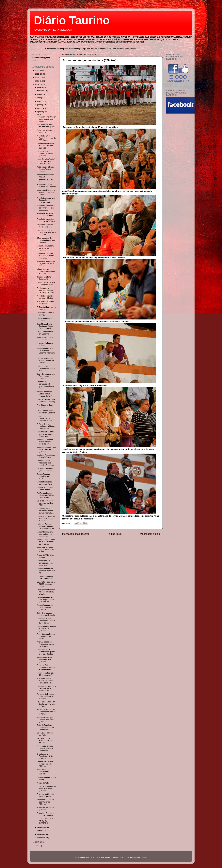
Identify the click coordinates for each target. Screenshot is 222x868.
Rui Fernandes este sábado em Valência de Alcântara (46, 495)
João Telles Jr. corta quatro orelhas (45, 338)
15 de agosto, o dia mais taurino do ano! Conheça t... (46, 240)
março (40, 94)
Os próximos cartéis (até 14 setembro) (45, 470)
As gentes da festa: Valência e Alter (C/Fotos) (44, 660)
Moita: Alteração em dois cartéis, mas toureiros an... (45, 534)
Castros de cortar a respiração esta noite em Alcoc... (46, 232)
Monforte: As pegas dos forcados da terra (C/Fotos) (46, 449)
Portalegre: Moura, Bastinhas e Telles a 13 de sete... (46, 621)
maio (40, 101)
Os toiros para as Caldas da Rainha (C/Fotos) (45, 154)
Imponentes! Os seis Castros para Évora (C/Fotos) (46, 719)
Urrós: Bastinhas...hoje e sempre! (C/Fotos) (46, 400)
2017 (37, 846)
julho (40, 108)
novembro (42, 834)
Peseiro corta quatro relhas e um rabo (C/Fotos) (45, 764)
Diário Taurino (72, 20)
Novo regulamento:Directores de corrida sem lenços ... (46, 118)
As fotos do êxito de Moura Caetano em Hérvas (46, 361)
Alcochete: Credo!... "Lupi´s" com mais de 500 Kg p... (46, 138)
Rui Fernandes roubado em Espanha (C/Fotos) (46, 628)
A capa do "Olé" (43, 783)
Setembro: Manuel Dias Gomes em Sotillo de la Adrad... (46, 712)
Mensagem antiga (150, 534)
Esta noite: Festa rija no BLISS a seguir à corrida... (46, 584)
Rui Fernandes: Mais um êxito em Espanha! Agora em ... (46, 352)
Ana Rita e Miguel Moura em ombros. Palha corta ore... (45, 681)
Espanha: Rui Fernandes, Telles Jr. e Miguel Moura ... (46, 667)
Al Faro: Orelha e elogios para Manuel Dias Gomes (46, 426)
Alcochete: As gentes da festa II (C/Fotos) (46, 220)
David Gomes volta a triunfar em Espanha (46, 412)
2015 (37, 842)
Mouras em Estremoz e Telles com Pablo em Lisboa (46, 192)
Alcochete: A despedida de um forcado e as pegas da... (46, 208)
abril (39, 98)
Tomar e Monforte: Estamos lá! (44, 278)
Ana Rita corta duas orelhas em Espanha (46, 126)
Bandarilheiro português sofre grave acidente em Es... (45, 385)
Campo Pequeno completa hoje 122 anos (45, 476)
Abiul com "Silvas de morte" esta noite (45, 226)
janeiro (40, 87)
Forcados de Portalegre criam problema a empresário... (46, 696)
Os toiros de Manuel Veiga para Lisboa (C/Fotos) (45, 503)
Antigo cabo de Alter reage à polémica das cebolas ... (45, 748)
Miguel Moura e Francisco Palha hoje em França (46, 271)
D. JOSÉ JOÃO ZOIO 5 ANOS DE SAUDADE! (46, 821)
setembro (41, 827)
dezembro (42, 838)
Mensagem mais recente (76, 534)
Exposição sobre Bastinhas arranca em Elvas (45, 741)
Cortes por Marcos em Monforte (46, 131)
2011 (37, 74)
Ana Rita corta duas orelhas (45, 406)
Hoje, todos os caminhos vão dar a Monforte (46, 368)
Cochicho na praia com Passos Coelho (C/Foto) (46, 376)
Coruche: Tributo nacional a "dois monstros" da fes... (45, 463)
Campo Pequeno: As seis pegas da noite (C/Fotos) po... (46, 600)
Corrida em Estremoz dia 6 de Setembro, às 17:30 (45, 146)
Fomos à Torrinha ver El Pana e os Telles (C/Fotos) (46, 788)
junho (40, 105)
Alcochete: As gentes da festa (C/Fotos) (45, 297)
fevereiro (41, 91)
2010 (37, 70)
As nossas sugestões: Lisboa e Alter (46, 489)
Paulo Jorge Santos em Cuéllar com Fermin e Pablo (46, 704)
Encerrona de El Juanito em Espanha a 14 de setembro (46, 652)
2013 (37, 81)
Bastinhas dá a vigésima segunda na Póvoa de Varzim (46, 290)
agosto (40, 112)
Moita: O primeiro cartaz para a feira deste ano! (45, 563)
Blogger (144, 857)
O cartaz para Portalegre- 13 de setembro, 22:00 (45, 756)
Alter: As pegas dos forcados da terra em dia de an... (46, 644)
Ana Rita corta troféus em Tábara (45, 303)
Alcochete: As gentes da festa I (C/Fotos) (46, 215)
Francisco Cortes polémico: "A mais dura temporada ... (45, 511)
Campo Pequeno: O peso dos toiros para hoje (46, 571)
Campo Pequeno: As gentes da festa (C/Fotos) (45, 607)
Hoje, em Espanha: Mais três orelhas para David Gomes (45, 526)
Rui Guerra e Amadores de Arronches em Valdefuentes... (46, 688)
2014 (37, 84)
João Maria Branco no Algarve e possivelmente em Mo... (46, 178)
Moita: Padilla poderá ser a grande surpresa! (45, 248)
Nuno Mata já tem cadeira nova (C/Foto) (44, 772)
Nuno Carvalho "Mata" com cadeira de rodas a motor (46, 161)
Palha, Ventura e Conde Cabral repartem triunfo (44, 418)
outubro (41, 831)
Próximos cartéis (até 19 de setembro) (45, 674)
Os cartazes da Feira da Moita (45, 734)
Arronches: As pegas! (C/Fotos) (45, 809)
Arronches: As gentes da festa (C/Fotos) (89, 60)
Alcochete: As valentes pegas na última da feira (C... (46, 263)
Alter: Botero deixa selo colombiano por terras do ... (46, 636)
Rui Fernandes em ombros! (44, 319)
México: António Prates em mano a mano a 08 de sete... (46, 542)
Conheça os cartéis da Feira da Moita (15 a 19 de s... (46, 518)
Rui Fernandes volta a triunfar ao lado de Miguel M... (46, 434)
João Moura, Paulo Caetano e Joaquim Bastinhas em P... (46, 326)
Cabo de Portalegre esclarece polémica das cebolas (46, 727)
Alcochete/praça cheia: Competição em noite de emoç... (46, 200)
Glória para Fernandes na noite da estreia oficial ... (46, 592)
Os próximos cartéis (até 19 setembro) (45, 577)
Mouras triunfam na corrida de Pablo (45, 483)
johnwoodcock (119, 857)
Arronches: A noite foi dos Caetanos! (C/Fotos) (45, 802)
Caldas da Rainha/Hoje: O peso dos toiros (46, 284)
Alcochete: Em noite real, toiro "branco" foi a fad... (45, 256)
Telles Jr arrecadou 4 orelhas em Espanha (46, 614)
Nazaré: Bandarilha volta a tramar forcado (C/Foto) (44, 394)
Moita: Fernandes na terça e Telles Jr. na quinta (46, 550)
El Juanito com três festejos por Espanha (46, 186)
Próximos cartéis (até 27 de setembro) (45, 795)
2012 (37, 77)
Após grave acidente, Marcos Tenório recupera (45, 169)
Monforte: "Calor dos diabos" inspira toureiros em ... (45, 442)
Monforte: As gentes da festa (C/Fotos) (46, 456)
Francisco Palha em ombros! (45, 344)
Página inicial (115, 534)
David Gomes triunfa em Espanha (45, 333)
